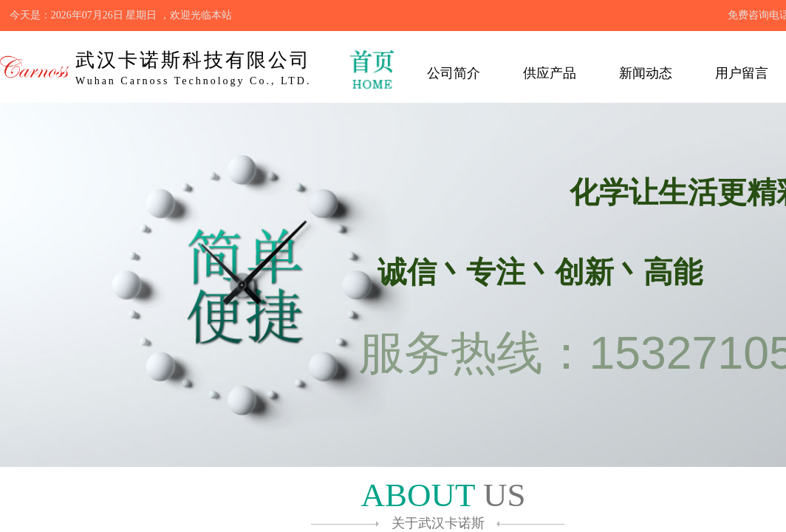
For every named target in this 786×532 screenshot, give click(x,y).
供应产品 (550, 73)
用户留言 (742, 73)
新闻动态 (646, 73)
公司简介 (454, 73)
